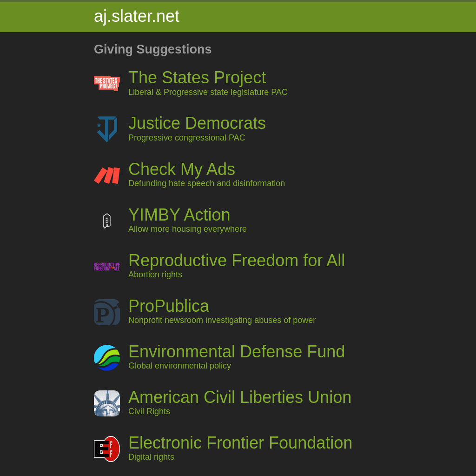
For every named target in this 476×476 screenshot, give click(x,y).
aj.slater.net (137, 16)
